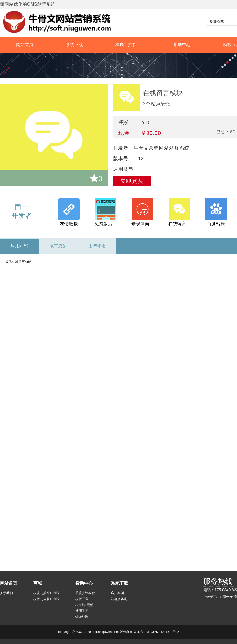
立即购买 (132, 181)
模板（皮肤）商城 (46, 599)
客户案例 (117, 593)
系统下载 (74, 45)
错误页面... (142, 224)
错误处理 (82, 617)
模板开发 (82, 599)
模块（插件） (128, 45)
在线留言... (179, 224)
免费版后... (106, 224)
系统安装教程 (85, 593)
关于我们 (6, 593)
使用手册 (82, 611)
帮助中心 (182, 45)
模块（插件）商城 (46, 593)
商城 (38, 583)
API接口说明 (84, 605)
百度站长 (216, 224)
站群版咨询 (119, 599)
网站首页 (25, 45)
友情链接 (69, 224)
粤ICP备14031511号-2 (163, 632)
